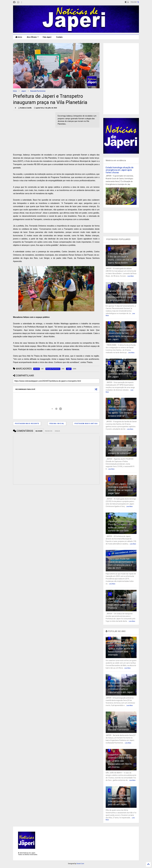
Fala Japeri (47, 37)
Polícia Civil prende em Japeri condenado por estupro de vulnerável (120, 450)
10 (110, 594)
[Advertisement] (33, 129)
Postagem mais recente (27, 424)
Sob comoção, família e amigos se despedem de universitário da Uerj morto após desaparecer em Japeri (121, 333)
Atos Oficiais (33, 37)
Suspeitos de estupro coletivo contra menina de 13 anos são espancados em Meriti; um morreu (120, 761)
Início (19, 37)
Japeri (24, 91)
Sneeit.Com (80, 864)
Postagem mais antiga (86, 424)
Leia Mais (131, 276)
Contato (59, 37)
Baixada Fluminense (38, 91)
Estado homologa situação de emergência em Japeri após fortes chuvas (120, 170)
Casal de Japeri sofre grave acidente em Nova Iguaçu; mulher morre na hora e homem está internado (121, 649)
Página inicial (57, 424)
